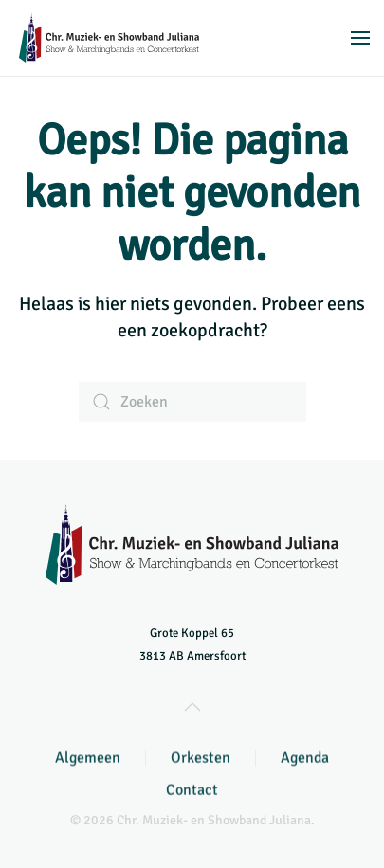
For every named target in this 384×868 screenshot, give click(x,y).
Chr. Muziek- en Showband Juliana (214, 820)
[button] (360, 38)
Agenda (305, 759)
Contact (192, 791)
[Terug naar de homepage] (109, 38)
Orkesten (201, 759)
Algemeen (88, 759)
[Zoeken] (192, 402)
